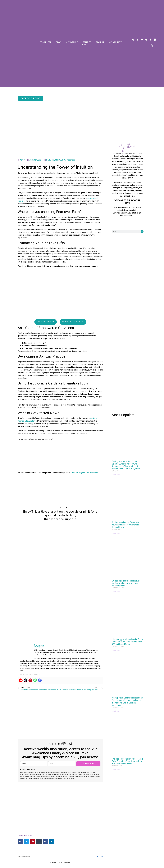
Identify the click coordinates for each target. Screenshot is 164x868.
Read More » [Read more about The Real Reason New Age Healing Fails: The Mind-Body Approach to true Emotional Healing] (116, 770)
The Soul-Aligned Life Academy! (84, 473)
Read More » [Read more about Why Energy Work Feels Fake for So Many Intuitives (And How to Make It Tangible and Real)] (116, 650)
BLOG (59, 42)
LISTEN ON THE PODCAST (73, 322)
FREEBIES (87, 42)
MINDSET (59, 160)
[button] (20, 841)
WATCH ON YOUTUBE (46, 322)
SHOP (83, 45)
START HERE (46, 42)
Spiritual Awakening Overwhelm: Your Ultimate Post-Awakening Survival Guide (126, 525)
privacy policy (85, 772)
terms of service (73, 772)
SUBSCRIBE (88, 764)
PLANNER (100, 42)
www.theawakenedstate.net (30, 674)
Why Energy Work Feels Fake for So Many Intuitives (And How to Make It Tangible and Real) (127, 642)
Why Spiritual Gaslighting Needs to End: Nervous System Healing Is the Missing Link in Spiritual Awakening (127, 701)
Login (100, 857)
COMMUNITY (115, 42)
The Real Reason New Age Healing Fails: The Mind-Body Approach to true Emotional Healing (127, 761)
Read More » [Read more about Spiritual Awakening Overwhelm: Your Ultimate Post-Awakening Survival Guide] (116, 533)
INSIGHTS (50, 160)
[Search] (142, 231)
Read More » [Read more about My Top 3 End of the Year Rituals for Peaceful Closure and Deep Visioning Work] (116, 592)
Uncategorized (69, 160)
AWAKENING (72, 42)
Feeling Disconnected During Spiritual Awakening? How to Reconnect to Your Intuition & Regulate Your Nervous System (126, 465)
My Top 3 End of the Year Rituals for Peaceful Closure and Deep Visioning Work (126, 583)
